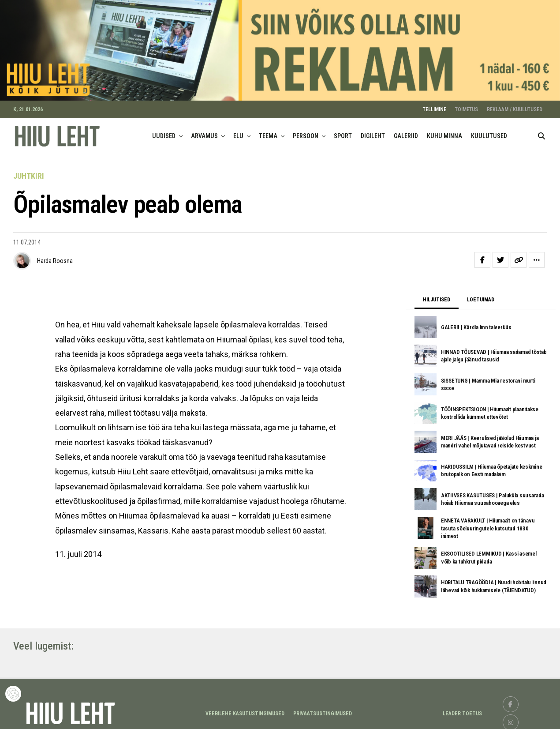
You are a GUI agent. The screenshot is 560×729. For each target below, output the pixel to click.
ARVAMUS (204, 132)
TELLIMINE (435, 106)
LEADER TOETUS (462, 710)
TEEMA (268, 132)
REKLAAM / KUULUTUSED (515, 106)
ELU (238, 132)
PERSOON (306, 132)
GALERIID (406, 132)
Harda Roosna (55, 257)
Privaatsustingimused (323, 710)
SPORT (343, 132)
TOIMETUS (467, 106)
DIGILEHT (373, 132)
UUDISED (164, 132)
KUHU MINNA (444, 132)
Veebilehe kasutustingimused (245, 710)
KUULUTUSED (489, 132)
